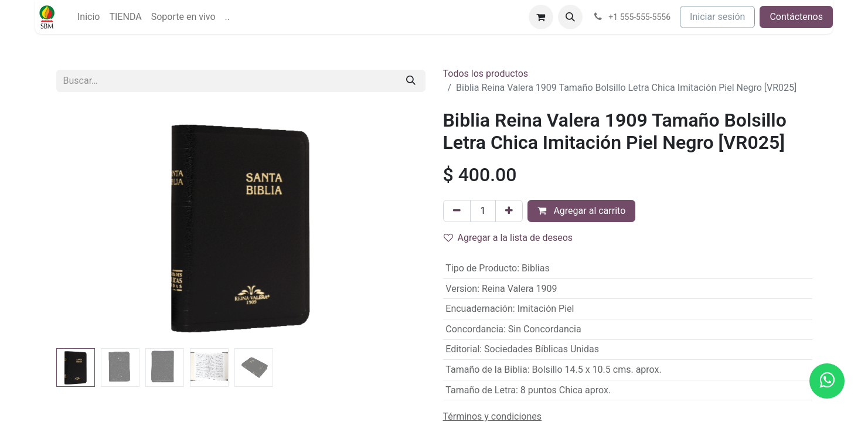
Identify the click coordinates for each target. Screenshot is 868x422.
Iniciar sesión (717, 17)
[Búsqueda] (411, 81)
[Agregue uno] (509, 211)
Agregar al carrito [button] (581, 211)
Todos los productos (486, 74)
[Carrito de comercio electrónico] (541, 17)
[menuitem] (88, 17)
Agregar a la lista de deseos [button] (508, 238)
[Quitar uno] (457, 211)
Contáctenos (796, 17)
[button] (570, 17)
